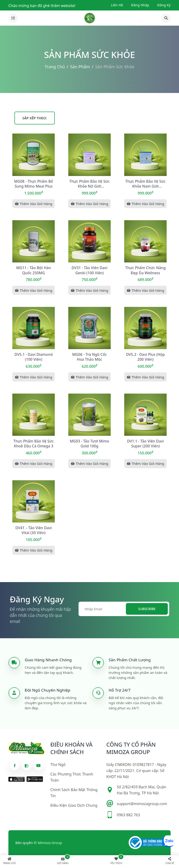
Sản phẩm (80, 67)
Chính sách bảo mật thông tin (74, 794)
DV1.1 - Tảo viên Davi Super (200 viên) (145, 444)
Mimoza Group (50, 844)
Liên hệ (117, 5)
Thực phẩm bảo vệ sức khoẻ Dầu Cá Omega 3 (34, 444)
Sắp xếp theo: (35, 118)
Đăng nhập (140, 5)
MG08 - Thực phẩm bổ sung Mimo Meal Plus (34, 183)
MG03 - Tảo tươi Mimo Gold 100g (90, 444)
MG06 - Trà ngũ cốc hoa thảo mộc (89, 357)
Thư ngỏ (58, 766)
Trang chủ (55, 67)
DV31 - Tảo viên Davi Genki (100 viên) (89, 270)
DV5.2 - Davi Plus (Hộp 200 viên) (145, 357)
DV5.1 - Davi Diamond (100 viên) (33, 357)
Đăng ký (164, 5)
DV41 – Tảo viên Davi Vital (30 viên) (34, 531)
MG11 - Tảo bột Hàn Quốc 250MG (34, 270)
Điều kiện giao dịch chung (74, 807)
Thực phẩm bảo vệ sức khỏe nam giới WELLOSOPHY (146, 184)
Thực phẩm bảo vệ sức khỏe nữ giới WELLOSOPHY (90, 184)
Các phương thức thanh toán (72, 779)
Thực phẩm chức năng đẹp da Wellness (145, 270)
